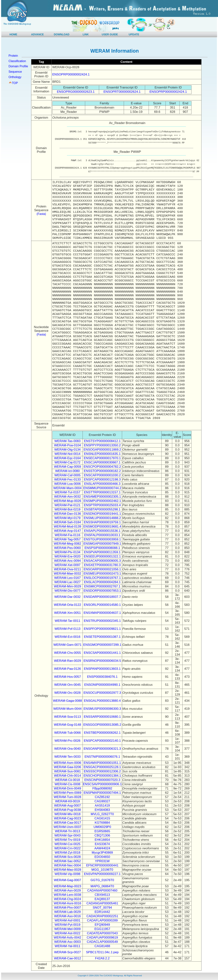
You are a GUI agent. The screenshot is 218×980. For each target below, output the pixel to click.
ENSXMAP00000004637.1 (102, 613)
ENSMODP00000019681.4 (102, 527)
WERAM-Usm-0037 (67, 827)
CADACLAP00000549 (102, 942)
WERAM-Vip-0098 (67, 874)
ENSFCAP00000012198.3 (102, 479)
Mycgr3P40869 (102, 853)
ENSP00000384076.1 (102, 677)
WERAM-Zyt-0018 (68, 853)
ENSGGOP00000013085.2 (102, 725)
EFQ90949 (102, 925)
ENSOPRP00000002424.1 (71, 74)
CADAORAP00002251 (102, 916)
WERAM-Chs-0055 (67, 653)
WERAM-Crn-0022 (68, 848)
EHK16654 (102, 840)
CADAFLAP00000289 (102, 920)
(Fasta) (41, 214)
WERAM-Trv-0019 (68, 840)
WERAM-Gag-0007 (67, 880)
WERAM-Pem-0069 (67, 793)
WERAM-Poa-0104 (67, 445)
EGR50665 (102, 831)
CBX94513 (102, 895)
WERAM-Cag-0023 (68, 818)
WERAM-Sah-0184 (67, 522)
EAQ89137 (102, 899)
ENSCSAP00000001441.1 (102, 653)
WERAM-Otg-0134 (68, 450)
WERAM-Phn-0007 (67, 908)
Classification (17, 61)
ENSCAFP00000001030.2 (102, 475)
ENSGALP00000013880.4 (102, 701)
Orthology (15, 77)
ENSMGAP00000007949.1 (102, 544)
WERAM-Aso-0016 (68, 916)
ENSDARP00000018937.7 (102, 597)
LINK (86, 34)
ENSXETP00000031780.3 (102, 565)
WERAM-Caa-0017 (68, 823)
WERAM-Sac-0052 (68, 861)
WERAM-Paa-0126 (67, 669)
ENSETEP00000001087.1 (102, 637)
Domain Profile (18, 66)
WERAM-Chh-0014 (68, 776)
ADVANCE (37, 34)
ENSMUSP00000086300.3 (102, 709)
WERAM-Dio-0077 (68, 591)
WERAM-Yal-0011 (68, 946)
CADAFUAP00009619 (102, 938)
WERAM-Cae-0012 (68, 958)
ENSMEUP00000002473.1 (102, 574)
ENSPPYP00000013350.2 (102, 445)
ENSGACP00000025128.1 (102, 767)
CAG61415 (102, 818)
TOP (15, 83)
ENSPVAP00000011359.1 (102, 552)
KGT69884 (102, 823)
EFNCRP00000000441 (102, 865)
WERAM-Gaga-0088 (68, 701)
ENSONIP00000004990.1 (102, 685)
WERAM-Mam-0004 (68, 488)
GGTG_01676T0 (102, 880)
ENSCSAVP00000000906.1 (102, 784)
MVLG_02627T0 (102, 814)
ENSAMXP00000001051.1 (102, 763)
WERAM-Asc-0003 (67, 942)
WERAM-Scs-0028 (67, 857)
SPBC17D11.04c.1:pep (102, 952)
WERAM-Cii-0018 (68, 780)
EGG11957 (102, 929)
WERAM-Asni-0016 (67, 903)
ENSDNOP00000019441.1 (102, 514)
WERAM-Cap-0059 (68, 467)
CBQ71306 (102, 835)
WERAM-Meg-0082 (67, 544)
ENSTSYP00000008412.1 (102, 441)
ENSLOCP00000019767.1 (102, 578)
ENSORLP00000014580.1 (102, 605)
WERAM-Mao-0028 (67, 870)
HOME (13, 34)
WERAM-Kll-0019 (67, 801)
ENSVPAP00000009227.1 (102, 874)
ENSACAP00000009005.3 (102, 561)
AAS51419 (102, 806)
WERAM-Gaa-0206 (67, 767)
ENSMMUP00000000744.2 (102, 488)
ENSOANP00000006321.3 (102, 749)
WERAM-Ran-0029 (68, 661)
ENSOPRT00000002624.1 (122, 92)
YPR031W (102, 861)
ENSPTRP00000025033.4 (102, 505)
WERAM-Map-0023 (67, 886)
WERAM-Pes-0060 (68, 548)
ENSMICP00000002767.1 (102, 586)
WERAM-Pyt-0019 (67, 925)
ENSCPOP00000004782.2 (102, 467)
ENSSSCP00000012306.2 (102, 771)
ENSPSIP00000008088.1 (102, 548)
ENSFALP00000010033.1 (102, 535)
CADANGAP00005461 (102, 903)
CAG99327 (102, 801)
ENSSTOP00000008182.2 (102, 471)
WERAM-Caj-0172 (68, 462)
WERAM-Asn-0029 (68, 890)
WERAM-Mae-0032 (67, 574)
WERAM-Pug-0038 (67, 810)
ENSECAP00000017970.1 (102, 458)
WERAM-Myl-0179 (67, 518)
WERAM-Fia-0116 (68, 535)
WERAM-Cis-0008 (67, 784)
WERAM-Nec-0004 (67, 865)
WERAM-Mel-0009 (68, 929)
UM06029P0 (102, 827)
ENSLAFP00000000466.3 (102, 484)
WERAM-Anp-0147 (67, 531)
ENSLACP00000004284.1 (102, 582)
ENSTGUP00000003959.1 (102, 539)
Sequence (15, 72)
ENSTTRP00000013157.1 (102, 492)
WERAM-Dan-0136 (68, 514)
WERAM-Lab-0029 (67, 912)
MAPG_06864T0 (102, 886)
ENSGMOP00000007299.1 (102, 645)
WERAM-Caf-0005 (67, 475)
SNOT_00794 (102, 908)
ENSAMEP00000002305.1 (102, 497)
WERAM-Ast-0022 (67, 933)
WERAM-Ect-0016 (67, 637)
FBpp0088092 (102, 788)
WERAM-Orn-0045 (67, 685)
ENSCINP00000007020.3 (102, 780)
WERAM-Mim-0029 (67, 586)
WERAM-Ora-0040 (67, 749)
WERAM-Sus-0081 (68, 771)
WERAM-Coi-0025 (68, 844)
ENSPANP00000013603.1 (102, 669)
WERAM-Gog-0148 (67, 725)
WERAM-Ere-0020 (67, 556)
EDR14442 (102, 912)
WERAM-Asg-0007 (68, 806)
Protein (13, 56)
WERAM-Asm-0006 (68, 763)
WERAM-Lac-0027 (68, 582)
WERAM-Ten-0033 (68, 757)
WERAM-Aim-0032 (68, 497)
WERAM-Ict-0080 (68, 471)
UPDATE (134, 34)
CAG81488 (102, 946)
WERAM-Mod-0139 (67, 527)
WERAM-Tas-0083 (67, 441)
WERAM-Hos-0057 (67, 677)
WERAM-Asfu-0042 (67, 938)
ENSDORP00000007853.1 (102, 591)
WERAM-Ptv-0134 (67, 552)
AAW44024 (102, 848)
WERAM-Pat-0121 (68, 505)
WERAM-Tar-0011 (68, 621)
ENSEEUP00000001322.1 (102, 556)
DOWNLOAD (62, 34)
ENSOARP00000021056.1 (102, 569)
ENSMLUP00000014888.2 (102, 518)
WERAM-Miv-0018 (67, 814)
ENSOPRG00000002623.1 (76, 92)
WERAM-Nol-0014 (68, 454)
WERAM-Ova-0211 (67, 569)
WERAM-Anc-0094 (68, 561)
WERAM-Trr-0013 (67, 831)
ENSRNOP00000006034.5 (102, 661)
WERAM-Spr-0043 (67, 835)
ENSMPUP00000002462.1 (102, 501)
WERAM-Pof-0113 (68, 629)
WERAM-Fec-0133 (67, 479)
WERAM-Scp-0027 (68, 952)
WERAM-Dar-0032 (68, 597)
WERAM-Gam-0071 (67, 645)
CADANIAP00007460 (102, 890)
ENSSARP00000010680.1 (102, 717)
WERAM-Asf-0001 (67, 920)
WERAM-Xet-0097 (68, 565)
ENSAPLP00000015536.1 (102, 531)
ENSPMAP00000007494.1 (102, 793)
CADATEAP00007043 (102, 933)
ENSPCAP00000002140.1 (102, 741)
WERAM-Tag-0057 (68, 539)
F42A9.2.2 (102, 958)
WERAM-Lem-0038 (67, 895)
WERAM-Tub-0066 (67, 733)
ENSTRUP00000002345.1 (102, 621)
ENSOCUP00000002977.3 (102, 693)
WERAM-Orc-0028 (68, 693)
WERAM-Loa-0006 (67, 484)
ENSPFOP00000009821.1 (102, 629)
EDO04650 (102, 857)
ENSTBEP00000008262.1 (102, 733)
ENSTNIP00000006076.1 (102, 757)
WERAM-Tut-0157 (68, 492)
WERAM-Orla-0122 (67, 605)
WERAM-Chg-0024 (68, 899)
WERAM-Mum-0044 (68, 709)
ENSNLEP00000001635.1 (102, 454)
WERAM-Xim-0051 (68, 613)
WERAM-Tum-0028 (68, 797)
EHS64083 (102, 810)
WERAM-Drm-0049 (67, 788)
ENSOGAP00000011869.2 (102, 450)
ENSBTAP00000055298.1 (102, 509)
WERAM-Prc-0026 (68, 741)
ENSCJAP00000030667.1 (102, 462)
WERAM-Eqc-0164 (68, 458)
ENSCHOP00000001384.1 (102, 776)
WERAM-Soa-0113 (67, 717)
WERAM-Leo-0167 (67, 578)
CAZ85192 (102, 797)
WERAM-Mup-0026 (67, 501)
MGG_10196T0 (102, 870)
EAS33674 (102, 844)
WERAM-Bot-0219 (68, 509)
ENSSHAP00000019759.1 (102, 522)
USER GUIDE (110, 34)
